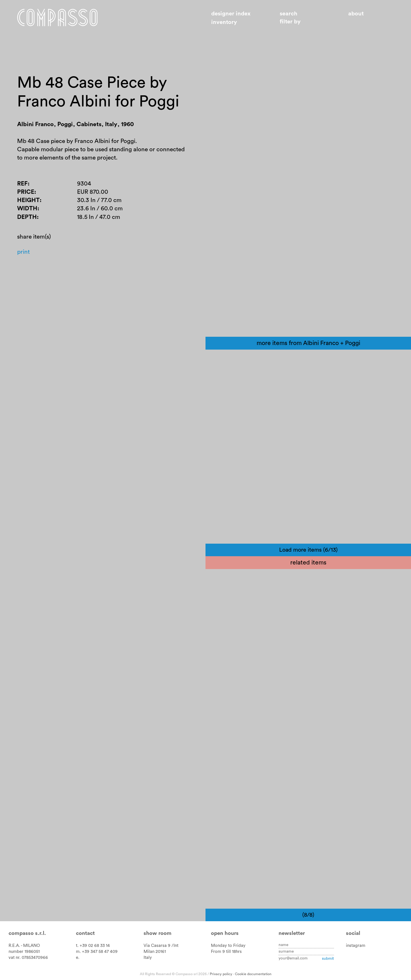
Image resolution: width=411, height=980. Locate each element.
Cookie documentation (253, 974)
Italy (148, 958)
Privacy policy (221, 974)
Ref (22, 185)
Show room (158, 933)
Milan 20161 (155, 952)
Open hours (225, 933)
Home (59, 18)
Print (24, 254)
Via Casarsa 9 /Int (161, 946)
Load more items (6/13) (308, 550)
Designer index (231, 14)
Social (353, 933)
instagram (356, 946)
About (356, 14)
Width (27, 210)
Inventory (224, 22)
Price (26, 194)
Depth (27, 219)
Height (29, 202)
